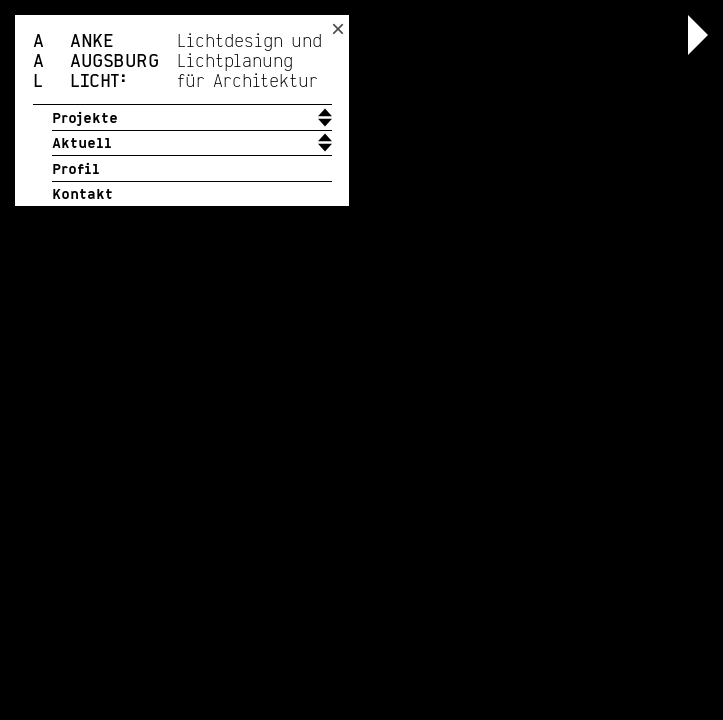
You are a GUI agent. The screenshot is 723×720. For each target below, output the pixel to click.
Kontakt (82, 195)
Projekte (85, 119)
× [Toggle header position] (338, 29)
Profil (76, 170)
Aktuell (82, 144)
